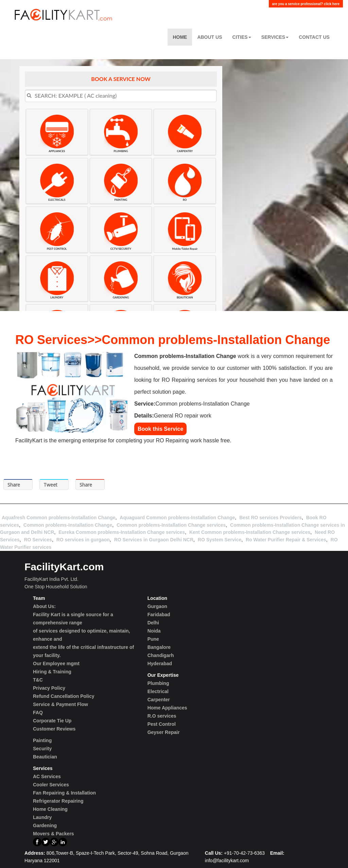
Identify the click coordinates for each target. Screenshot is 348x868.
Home (180, 37)
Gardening (45, 825)
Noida (154, 631)
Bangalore (159, 647)
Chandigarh (161, 655)
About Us (210, 37)
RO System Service (220, 540)
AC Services (47, 776)
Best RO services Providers (271, 518)
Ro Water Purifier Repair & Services (286, 540)
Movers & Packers (54, 834)
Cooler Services (51, 785)
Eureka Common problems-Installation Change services (122, 532)
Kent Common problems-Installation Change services (250, 532)
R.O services (162, 716)
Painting (42, 740)
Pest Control (162, 724)
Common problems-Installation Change (68, 525)
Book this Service (160, 429)
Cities (242, 37)
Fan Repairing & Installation (64, 793)
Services (275, 37)
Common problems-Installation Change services (171, 525)
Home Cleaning (50, 809)
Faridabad (159, 615)
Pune (153, 639)
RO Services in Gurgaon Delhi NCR (154, 540)
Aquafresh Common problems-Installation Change (58, 518)
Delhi (153, 623)
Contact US (314, 37)
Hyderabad (160, 664)
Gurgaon (157, 606)
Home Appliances (167, 708)
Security (42, 749)
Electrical (158, 691)
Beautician (45, 757)
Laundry (42, 817)
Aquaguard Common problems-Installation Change (177, 518)
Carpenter (159, 700)
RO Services (38, 540)
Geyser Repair (164, 732)
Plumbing (158, 683)
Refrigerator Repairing (58, 801)
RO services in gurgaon (83, 540)
